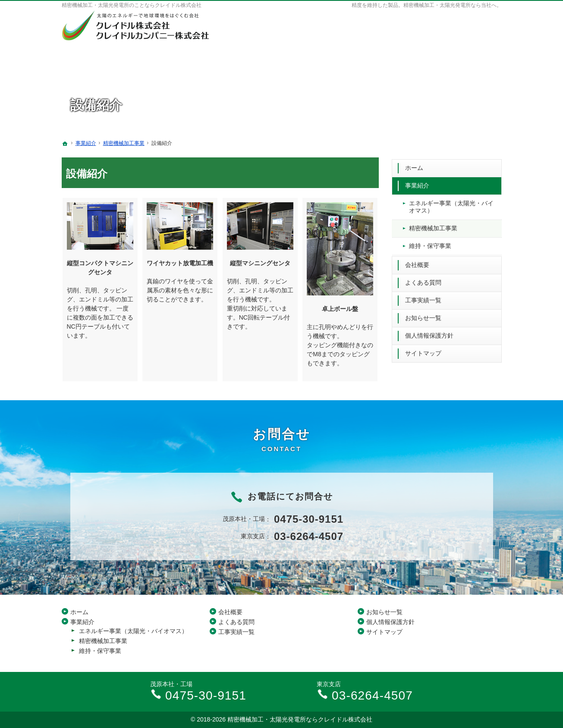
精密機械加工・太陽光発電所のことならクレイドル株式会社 (132, 5)
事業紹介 (417, 184)
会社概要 (417, 263)
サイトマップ (423, 351)
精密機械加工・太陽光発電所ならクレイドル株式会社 (300, 719)
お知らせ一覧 (423, 316)
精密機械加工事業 (433, 226)
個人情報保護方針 (429, 334)
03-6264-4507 (435, 32)
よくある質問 (423, 281)
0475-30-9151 (435, 21)
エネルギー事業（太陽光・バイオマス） (451, 205)
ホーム (414, 166)
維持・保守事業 (430, 244)
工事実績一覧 (423, 298)
